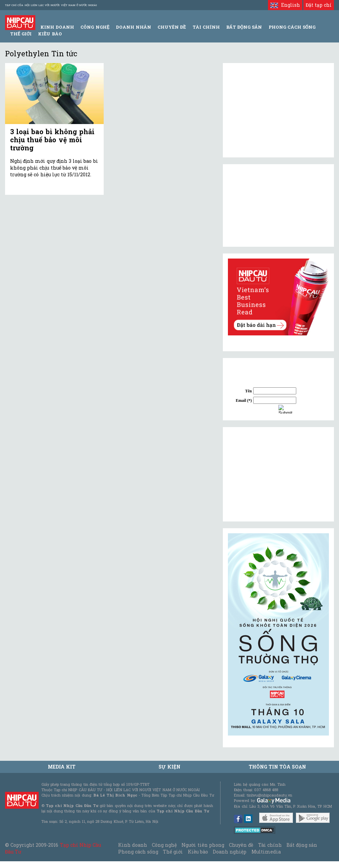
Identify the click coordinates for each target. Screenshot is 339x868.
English (285, 5)
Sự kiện (169, 767)
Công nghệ (164, 845)
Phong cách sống (138, 852)
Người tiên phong (203, 845)
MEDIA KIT (62, 767)
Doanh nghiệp (230, 852)
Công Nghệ (95, 27)
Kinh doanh (133, 845)
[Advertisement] (278, 474)
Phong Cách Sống (292, 27)
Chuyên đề (172, 27)
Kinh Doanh (57, 27)
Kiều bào (50, 34)
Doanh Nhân (133, 27)
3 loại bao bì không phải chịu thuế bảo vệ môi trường (52, 140)
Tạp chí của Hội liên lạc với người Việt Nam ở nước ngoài (51, 5)
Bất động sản (244, 27)
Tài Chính (206, 27)
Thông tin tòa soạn (278, 767)
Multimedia (266, 852)
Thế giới (21, 34)
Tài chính (270, 845)
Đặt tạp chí (319, 5)
